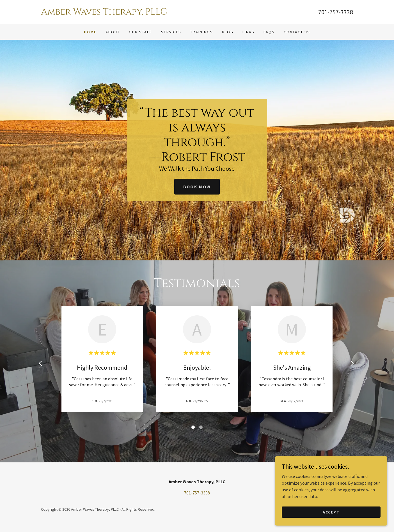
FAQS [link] (269, 32)
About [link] (113, 32)
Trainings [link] (201, 32)
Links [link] (248, 32)
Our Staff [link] (140, 32)
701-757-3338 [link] (336, 12)
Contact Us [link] (297, 32)
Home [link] (90, 32)
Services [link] (171, 32)
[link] (119, 13)
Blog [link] (228, 32)
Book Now (197, 187)
